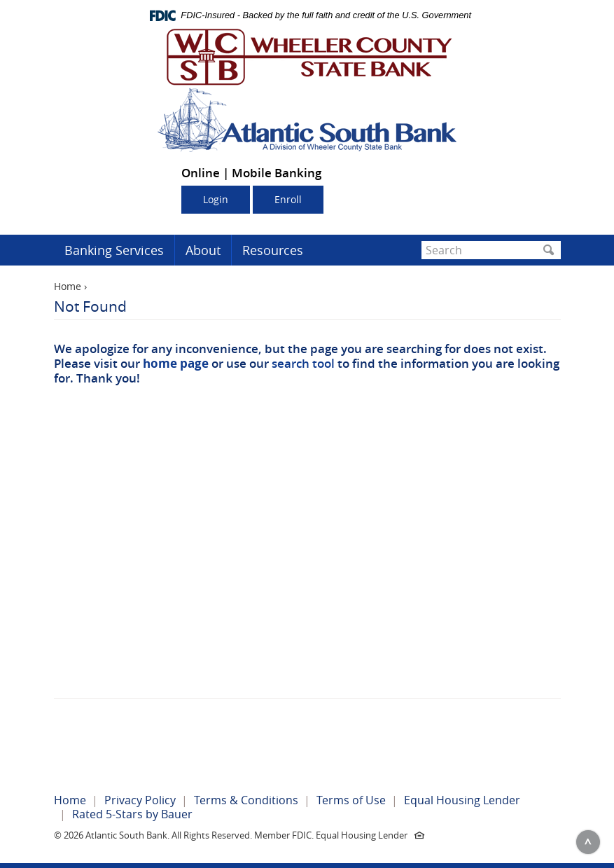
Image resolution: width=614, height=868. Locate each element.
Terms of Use (351, 800)
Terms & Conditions (246, 800)
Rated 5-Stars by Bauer (132, 814)
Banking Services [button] (114, 250)
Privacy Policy (140, 800)
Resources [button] (273, 250)
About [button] (203, 250)
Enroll (288, 199)
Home (68, 286)
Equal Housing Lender (462, 800)
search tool (303, 363)
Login (216, 199)
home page (176, 363)
